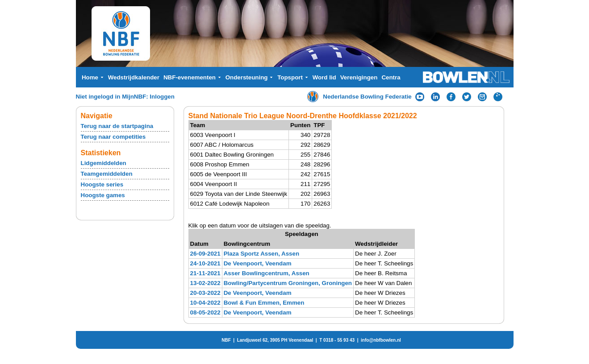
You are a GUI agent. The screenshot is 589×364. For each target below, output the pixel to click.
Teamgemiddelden (107, 174)
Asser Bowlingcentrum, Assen (267, 273)
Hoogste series (102, 184)
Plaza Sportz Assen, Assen (261, 254)
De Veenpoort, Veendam (258, 263)
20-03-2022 (205, 293)
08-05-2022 (205, 312)
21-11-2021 (205, 273)
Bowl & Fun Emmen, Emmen (264, 303)
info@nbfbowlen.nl (381, 340)
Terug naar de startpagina (117, 126)
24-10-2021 (205, 263)
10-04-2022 (205, 303)
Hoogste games (103, 195)
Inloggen (162, 97)
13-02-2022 (205, 283)
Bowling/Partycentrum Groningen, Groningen (288, 283)
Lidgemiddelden (104, 163)
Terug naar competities (113, 137)
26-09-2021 (205, 254)
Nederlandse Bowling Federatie (367, 97)
